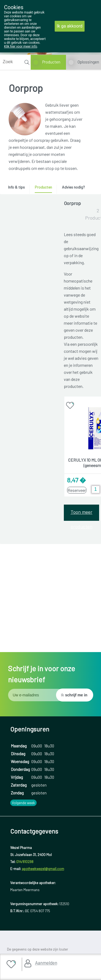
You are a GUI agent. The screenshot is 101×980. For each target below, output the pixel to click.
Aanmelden (46, 963)
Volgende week (23, 774)
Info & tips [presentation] (16, 187)
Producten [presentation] (43, 187)
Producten (51, 62)
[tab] (18, 189)
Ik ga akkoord (70, 26)
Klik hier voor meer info (21, 46)
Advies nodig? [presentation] (73, 187)
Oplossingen (88, 62)
